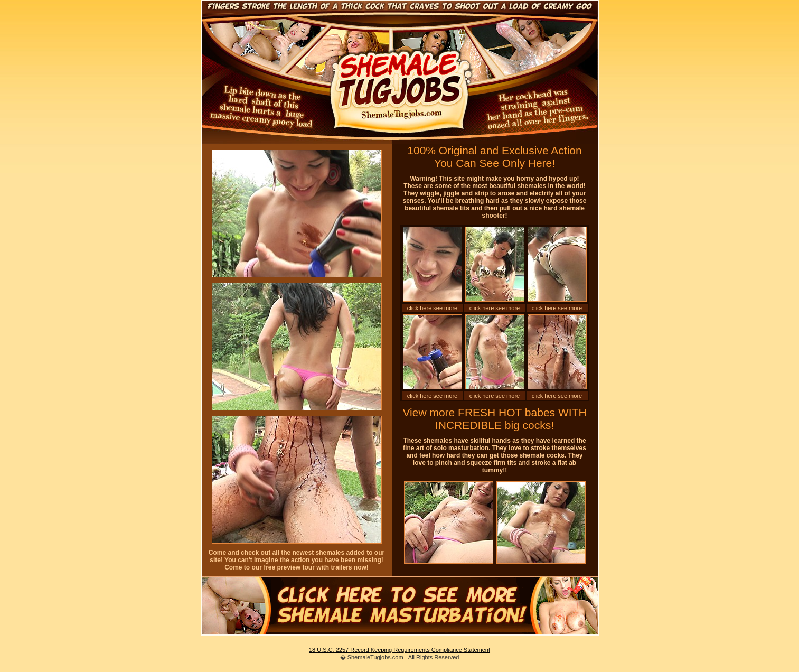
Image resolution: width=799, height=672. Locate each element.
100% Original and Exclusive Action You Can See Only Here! (494, 157)
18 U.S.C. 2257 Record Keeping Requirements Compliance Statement (399, 650)
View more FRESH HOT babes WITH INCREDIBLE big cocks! (494, 419)
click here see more (432, 308)
